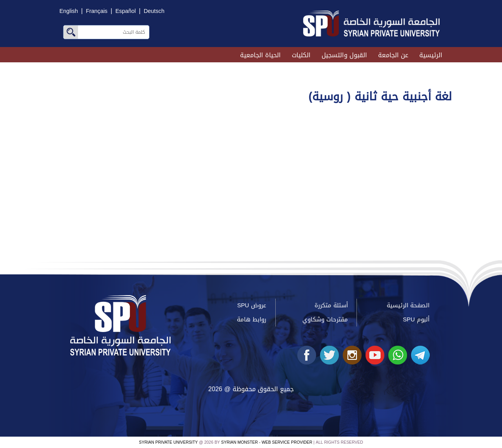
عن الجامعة (393, 55)
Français (97, 11)
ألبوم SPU (416, 319)
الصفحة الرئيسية (408, 305)
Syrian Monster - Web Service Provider (267, 442)
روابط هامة (252, 319)
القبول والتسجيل (344, 55)
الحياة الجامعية (260, 55)
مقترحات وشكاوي (325, 319)
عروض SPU (252, 305)
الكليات (301, 55)
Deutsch (154, 11)
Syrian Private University (168, 442)
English (69, 11)
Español (125, 11)
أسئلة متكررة (331, 305)
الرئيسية (431, 55)
